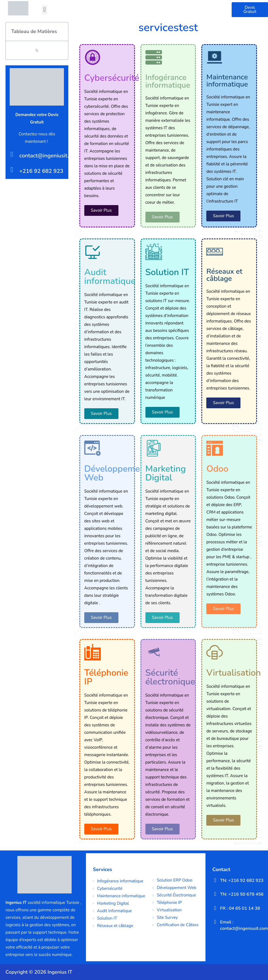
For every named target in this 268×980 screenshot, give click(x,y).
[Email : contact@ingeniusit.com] (215, 922)
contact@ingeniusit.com (49, 156)
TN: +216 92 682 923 (242, 880)
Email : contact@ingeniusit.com (244, 925)
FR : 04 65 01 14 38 (240, 908)
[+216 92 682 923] (12, 170)
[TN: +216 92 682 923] (215, 880)
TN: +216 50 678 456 (242, 894)
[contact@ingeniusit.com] (12, 154)
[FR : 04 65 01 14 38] (215, 908)
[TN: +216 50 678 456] (215, 894)
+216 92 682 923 (41, 171)
